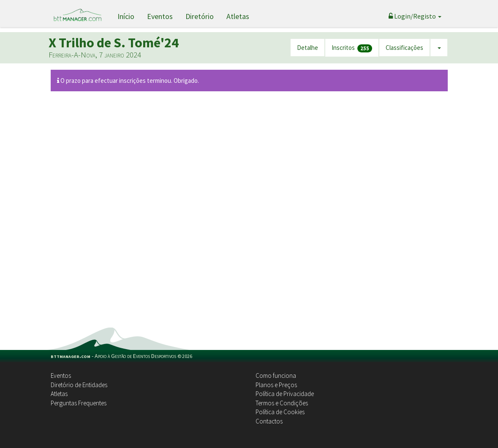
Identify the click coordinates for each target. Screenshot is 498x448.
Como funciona (276, 376)
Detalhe (308, 48)
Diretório (200, 16)
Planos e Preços (276, 385)
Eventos (160, 16)
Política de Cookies (280, 412)
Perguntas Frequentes (79, 403)
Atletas (238, 16)
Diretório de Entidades (79, 385)
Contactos (269, 421)
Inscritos (352, 48)
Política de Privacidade (285, 394)
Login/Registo (415, 16)
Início (126, 16)
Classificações (404, 48)
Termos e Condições (282, 403)
